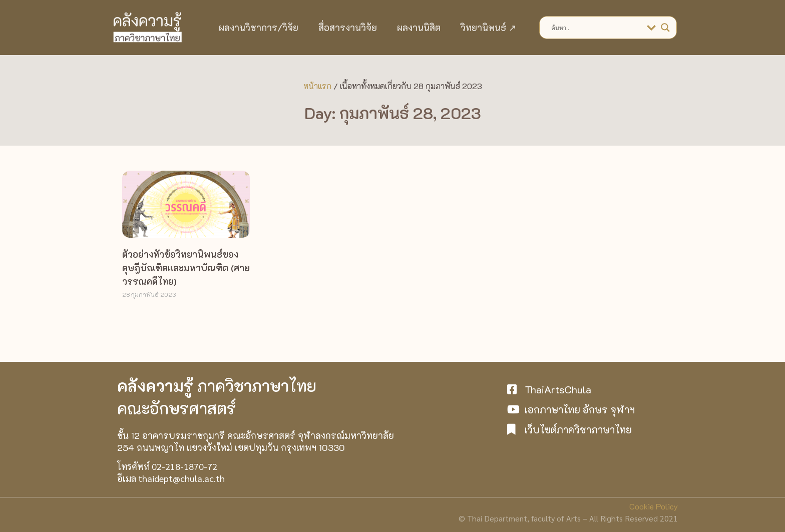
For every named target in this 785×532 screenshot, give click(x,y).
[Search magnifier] (665, 28)
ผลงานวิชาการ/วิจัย (259, 28)
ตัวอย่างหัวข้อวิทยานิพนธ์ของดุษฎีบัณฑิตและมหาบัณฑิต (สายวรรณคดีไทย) (186, 268)
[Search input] (597, 28)
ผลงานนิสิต (419, 28)
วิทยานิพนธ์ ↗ (488, 28)
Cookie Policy (654, 506)
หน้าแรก (317, 86)
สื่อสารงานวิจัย (348, 28)
